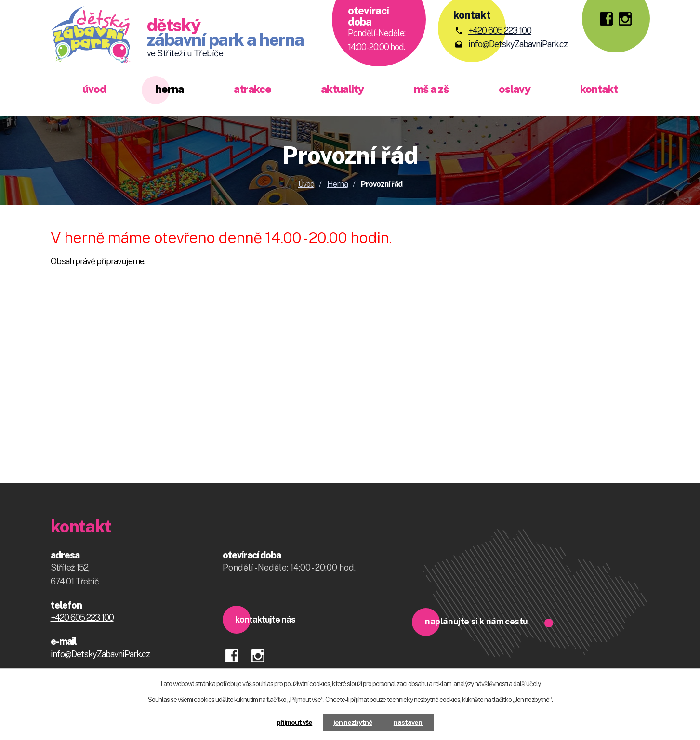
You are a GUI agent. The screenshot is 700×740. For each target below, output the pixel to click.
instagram (261, 653)
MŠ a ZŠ (431, 89)
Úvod (94, 89)
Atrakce (252, 89)
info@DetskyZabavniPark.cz (518, 44)
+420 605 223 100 (500, 31)
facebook (236, 653)
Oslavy (515, 89)
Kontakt (599, 89)
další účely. (527, 684)
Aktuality (342, 89)
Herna (170, 89)
